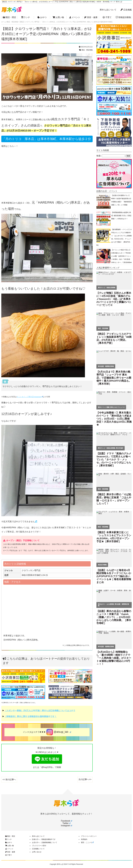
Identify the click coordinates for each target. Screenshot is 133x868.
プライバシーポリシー (89, 836)
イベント (75, 17)
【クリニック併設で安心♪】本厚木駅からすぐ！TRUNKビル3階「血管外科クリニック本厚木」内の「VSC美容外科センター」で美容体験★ (122, 256)
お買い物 (58, 17)
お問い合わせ (37, 852)
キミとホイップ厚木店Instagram (30, 397)
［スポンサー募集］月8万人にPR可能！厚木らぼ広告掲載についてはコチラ (40, 711)
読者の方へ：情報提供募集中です (44, 839)
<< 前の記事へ (9, 779)
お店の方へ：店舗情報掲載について (45, 842)
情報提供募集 (123, 17)
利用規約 (84, 839)
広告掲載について (38, 849)
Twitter (66, 823)
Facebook (66, 821)
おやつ (42, 17)
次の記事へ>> (85, 779)
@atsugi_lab (59, 732)
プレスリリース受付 (39, 846)
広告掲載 (126, 10)
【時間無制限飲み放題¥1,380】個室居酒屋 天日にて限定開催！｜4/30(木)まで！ (121, 216)
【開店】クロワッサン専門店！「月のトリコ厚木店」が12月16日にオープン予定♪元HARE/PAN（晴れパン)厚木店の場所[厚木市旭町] (46, 34)
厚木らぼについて (108, 10)
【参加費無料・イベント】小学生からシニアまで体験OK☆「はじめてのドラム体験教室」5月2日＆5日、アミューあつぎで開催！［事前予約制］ (114, 237)
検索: (99, 156)
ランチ (26, 17)
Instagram (66, 826)
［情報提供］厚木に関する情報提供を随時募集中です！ (30, 716)
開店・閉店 (9, 17)
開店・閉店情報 (87, 50)
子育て (107, 17)
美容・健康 (91, 17)
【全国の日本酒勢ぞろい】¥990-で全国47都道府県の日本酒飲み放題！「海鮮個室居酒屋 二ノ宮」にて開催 (122, 200)
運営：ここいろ (87, 842)
